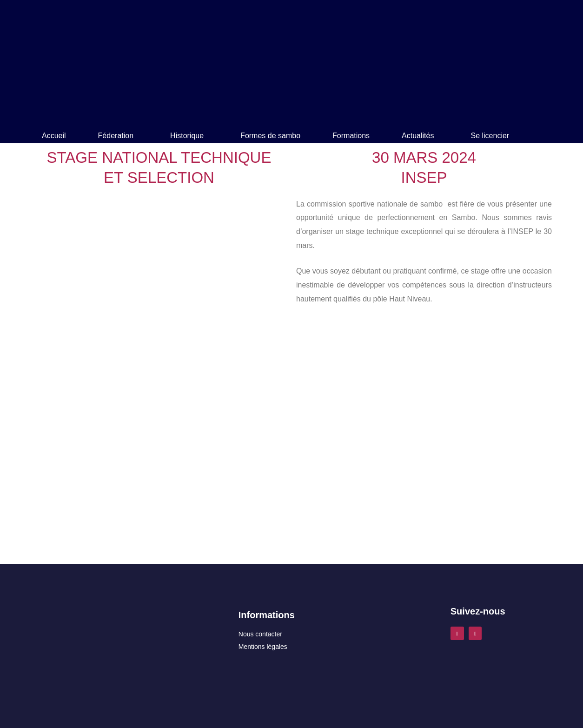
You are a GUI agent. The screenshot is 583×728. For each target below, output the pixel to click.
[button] (118, 136)
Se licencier (490, 136)
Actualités (418, 136)
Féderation (116, 136)
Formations (351, 136)
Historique (187, 136)
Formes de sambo (270, 136)
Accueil (54, 136)
